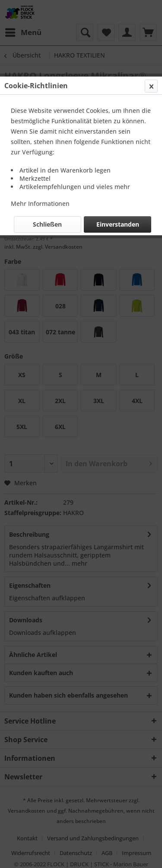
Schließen (47, 224)
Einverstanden (118, 224)
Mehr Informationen (40, 203)
